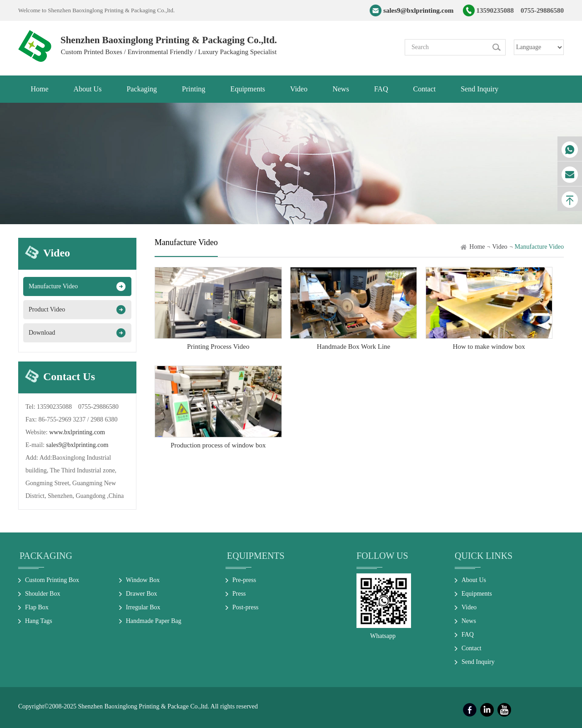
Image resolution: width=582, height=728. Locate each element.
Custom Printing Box (52, 580)
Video (499, 247)
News (469, 621)
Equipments (256, 556)
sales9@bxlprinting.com (418, 10)
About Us (474, 580)
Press (239, 594)
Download (42, 333)
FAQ (468, 635)
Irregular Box (143, 607)
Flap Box (37, 607)
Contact (472, 648)
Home (477, 247)
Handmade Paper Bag (154, 621)
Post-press (246, 607)
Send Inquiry (478, 662)
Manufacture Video (53, 286)
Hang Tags (39, 621)
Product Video (47, 309)
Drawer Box (142, 594)
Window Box (143, 580)
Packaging (46, 556)
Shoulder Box (43, 594)
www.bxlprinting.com (77, 432)
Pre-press (244, 580)
